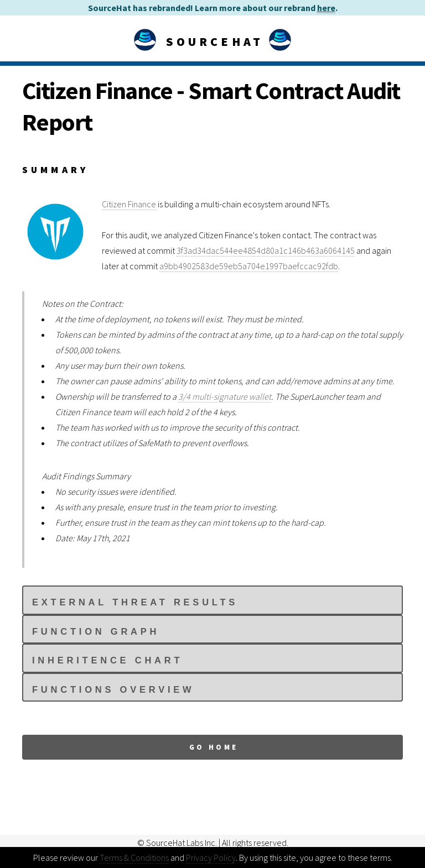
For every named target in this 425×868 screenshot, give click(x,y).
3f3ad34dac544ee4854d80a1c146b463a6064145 (266, 250)
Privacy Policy (211, 857)
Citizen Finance (129, 204)
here (326, 8)
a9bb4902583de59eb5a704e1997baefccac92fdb (249, 266)
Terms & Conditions (134, 857)
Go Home (214, 747)
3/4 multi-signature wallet (225, 396)
